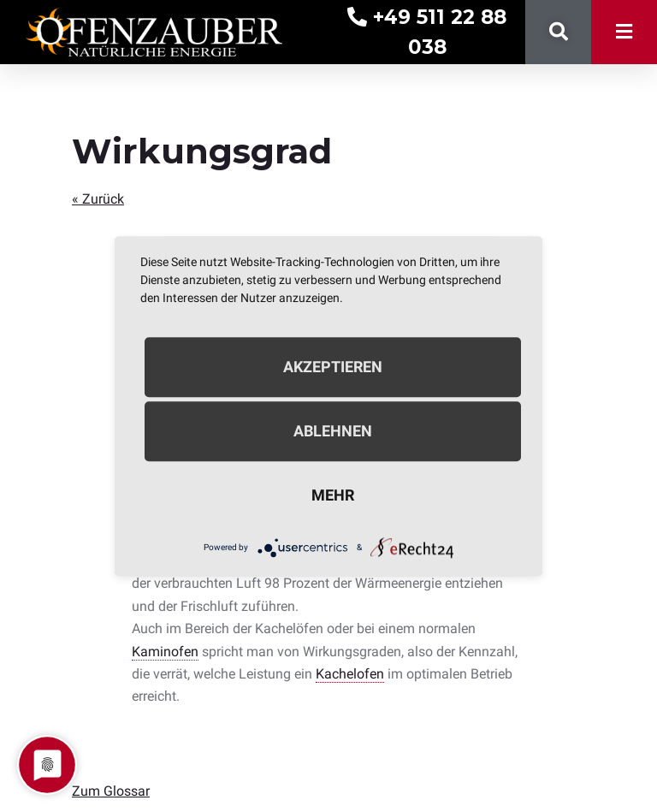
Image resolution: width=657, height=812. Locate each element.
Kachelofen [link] (350, 674)
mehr (333, 495)
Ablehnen (333, 431)
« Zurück (98, 199)
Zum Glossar (111, 791)
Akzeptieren (333, 367)
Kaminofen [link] (165, 652)
